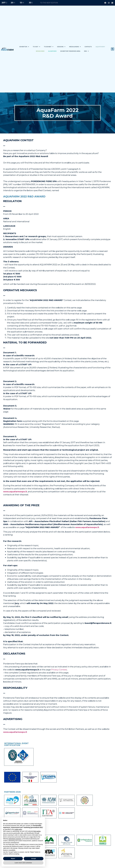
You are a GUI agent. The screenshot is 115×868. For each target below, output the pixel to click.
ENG (86, 51)
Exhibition (24, 47)
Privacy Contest (59, 670)
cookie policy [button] (18, 829)
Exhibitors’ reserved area (70, 51)
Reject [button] (13, 859)
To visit (36, 47)
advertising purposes (15, 839)
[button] (113, 49)
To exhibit (49, 47)
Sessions (61, 47)
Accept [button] (34, 859)
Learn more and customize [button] (23, 863)
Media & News (75, 47)
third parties (37, 831)
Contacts (88, 47)
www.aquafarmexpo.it (15, 492)
